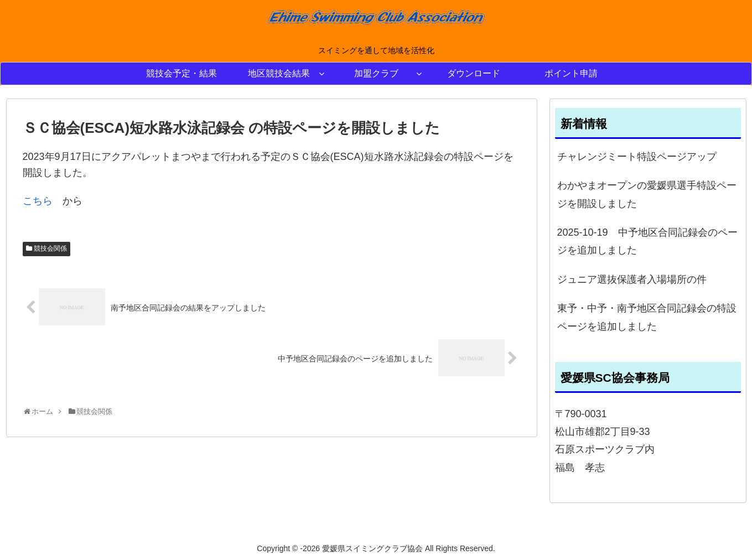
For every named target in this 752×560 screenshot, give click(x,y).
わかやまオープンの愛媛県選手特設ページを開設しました (647, 194)
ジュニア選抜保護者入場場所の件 (632, 279)
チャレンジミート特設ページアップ (637, 157)
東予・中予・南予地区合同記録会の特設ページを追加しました (647, 317)
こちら (38, 201)
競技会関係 (50, 248)
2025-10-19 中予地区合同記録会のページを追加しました (647, 241)
